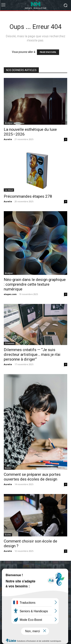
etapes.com (10, 294)
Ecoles (8, 468)
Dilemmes (10, 343)
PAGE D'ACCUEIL (48, 52)
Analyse (9, 123)
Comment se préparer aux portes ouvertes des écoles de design (32, 477)
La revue (9, 190)
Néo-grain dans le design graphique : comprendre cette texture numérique (35, 284)
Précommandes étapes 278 (28, 196)
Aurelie (8, 139)
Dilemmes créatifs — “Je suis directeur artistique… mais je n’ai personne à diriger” (32, 355)
